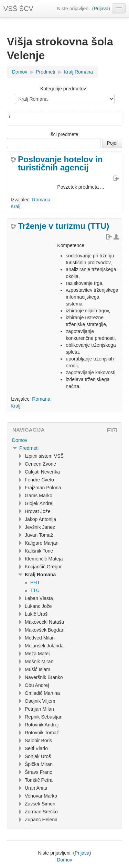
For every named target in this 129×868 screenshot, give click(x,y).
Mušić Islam (37, 669)
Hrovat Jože (38, 511)
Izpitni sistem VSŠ (44, 456)
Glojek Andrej (39, 503)
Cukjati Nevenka (42, 472)
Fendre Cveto (39, 480)
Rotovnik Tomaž (42, 733)
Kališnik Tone (39, 551)
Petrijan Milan (39, 709)
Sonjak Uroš (38, 756)
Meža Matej (37, 654)
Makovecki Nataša (44, 622)
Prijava (101, 9)
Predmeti (45, 72)
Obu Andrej (37, 685)
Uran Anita (36, 788)
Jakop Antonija (40, 519)
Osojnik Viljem (40, 701)
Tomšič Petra (39, 780)
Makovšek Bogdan (45, 630)
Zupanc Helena (41, 820)
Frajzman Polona (43, 488)
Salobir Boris (38, 741)
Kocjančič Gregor (43, 567)
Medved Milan (40, 638)
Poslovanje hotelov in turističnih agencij (60, 164)
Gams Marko (39, 496)
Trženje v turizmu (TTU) (63, 226)
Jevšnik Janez (40, 527)
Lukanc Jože (38, 606)
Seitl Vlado (36, 748)
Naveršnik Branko (44, 677)
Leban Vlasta (39, 598)
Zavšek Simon (40, 804)
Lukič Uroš (36, 614)
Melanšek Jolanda (44, 646)
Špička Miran (39, 764)
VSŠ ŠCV (18, 9)
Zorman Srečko (41, 812)
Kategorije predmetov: (64, 89)
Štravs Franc (38, 772)
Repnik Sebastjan (44, 717)
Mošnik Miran (39, 661)
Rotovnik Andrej (42, 725)
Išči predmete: (65, 134)
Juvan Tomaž (39, 535)
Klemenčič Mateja (44, 559)
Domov (20, 72)
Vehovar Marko (41, 796)
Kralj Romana (78, 72)
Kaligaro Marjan (42, 543)
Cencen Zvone (40, 464)
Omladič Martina (42, 693)
